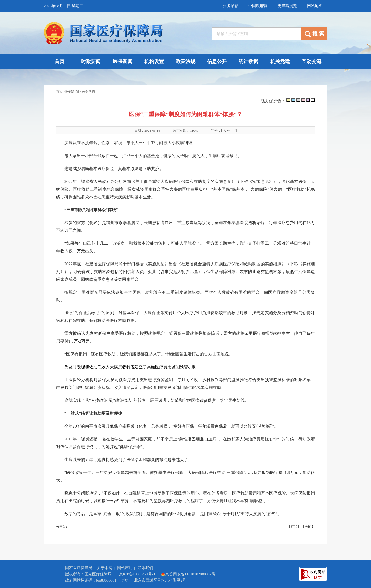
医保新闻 (72, 92)
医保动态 (88, 92)
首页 (60, 92)
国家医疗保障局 (79, 568)
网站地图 (315, 6)
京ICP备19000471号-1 (137, 574)
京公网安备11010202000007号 (188, 574)
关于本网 (105, 568)
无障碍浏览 (287, 6)
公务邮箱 (231, 6)
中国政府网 (258, 6)
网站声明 (125, 568)
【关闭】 (308, 527)
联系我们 (145, 568)
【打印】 (294, 527)
